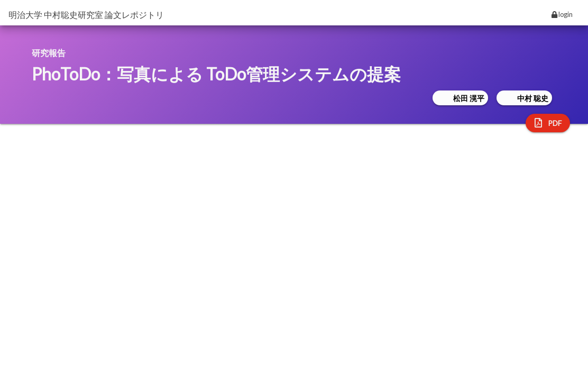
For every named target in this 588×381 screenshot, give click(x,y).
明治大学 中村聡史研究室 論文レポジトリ (86, 15)
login (562, 14)
